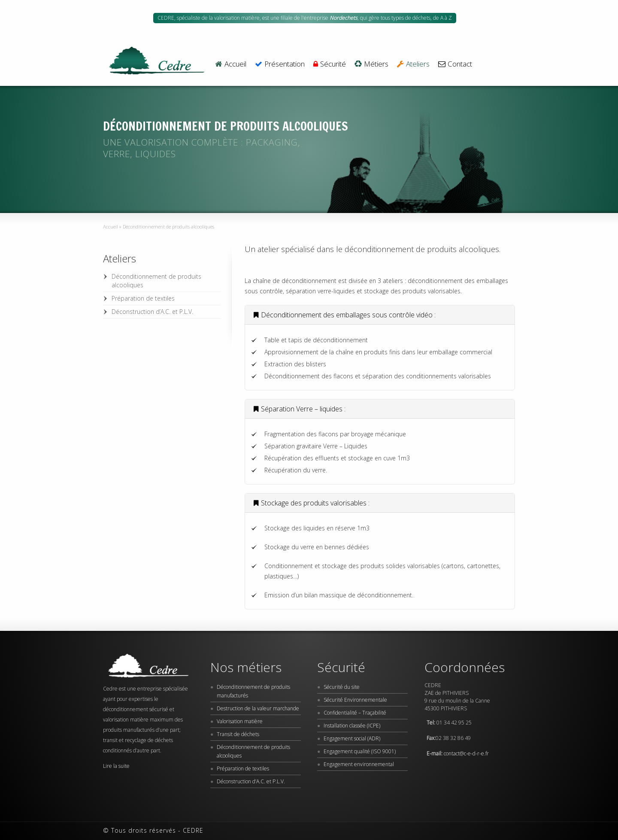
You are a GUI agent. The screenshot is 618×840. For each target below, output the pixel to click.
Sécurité (330, 64)
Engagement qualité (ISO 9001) (360, 751)
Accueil (230, 64)
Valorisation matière (240, 721)
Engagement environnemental (359, 764)
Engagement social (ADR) (352, 738)
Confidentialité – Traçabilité (355, 713)
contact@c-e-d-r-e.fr (466, 753)
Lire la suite (116, 766)
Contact (455, 64)
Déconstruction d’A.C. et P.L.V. (152, 312)
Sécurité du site (342, 687)
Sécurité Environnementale (355, 700)
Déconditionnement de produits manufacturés (253, 691)
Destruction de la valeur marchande (258, 708)
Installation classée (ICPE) (352, 726)
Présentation (280, 64)
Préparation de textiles (143, 298)
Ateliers (413, 64)
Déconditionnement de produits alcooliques (156, 281)
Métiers (371, 64)
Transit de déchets (238, 734)
